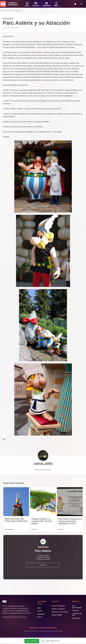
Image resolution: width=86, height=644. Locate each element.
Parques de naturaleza (60, 612)
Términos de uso (77, 614)
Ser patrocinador (77, 607)
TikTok (40, 611)
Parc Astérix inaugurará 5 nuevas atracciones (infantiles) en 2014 (70, 521)
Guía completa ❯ (51, 641)
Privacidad (76, 618)
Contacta (76, 610)
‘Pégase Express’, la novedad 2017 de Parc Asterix (42, 521)
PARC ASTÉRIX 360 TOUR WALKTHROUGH (16, 520)
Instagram (41, 614)
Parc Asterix (8, 18)
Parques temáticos (58, 606)
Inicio (2, 10)
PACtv (40, 617)
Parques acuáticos (58, 609)
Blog (8, 10)
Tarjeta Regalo (57, 615)
